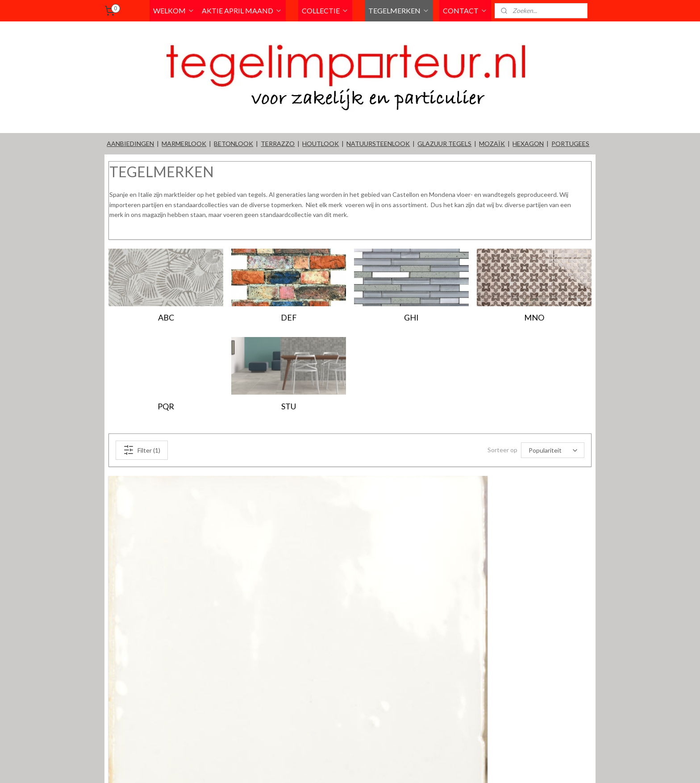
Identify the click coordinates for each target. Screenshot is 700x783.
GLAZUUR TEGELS (444, 144)
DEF (289, 317)
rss (396, 767)
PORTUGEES (570, 144)
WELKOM (174, 10)
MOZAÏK (492, 144)
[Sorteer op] (553, 450)
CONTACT (465, 10)
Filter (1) (142, 450)
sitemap (380, 767)
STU (289, 406)
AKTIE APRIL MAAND (242, 10)
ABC (166, 317)
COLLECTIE (325, 10)
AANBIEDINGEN (130, 144)
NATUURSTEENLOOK (378, 144)
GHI (411, 317)
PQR (166, 406)
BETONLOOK (233, 144)
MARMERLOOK (184, 144)
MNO (534, 317)
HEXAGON (528, 144)
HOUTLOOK (321, 144)
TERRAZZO (278, 144)
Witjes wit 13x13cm (147, 719)
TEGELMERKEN (399, 10)
